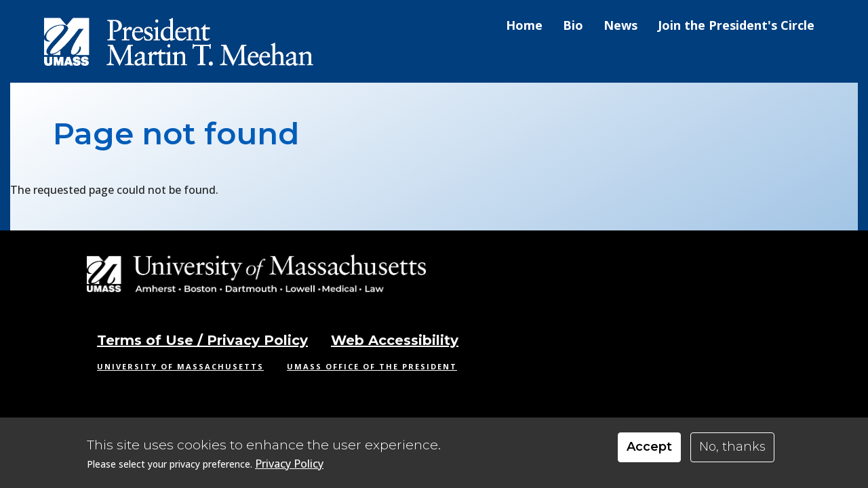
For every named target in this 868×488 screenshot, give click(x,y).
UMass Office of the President (372, 366)
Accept (649, 448)
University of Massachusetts (180, 366)
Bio (573, 25)
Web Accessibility (395, 340)
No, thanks (732, 448)
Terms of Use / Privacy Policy (202, 340)
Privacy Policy (289, 465)
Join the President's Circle (736, 25)
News (620, 25)
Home (524, 25)
